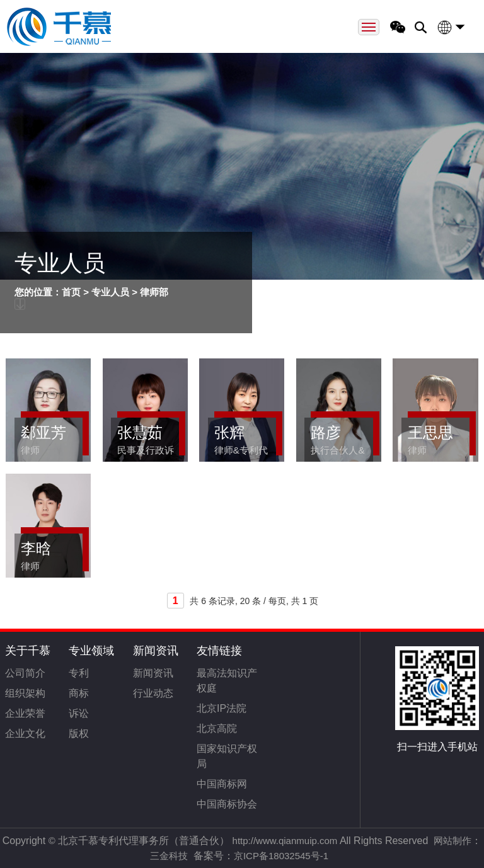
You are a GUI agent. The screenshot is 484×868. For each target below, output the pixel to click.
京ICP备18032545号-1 (281, 856)
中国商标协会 (227, 804)
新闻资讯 (156, 651)
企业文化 (25, 734)
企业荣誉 (25, 713)
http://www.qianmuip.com (285, 841)
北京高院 (217, 728)
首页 (71, 292)
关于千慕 (28, 651)
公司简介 (25, 673)
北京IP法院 (222, 708)
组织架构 (25, 693)
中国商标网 (222, 784)
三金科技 (169, 856)
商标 (79, 693)
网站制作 (452, 841)
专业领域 (91, 651)
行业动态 (153, 693)
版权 (79, 734)
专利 (79, 673)
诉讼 (79, 713)
